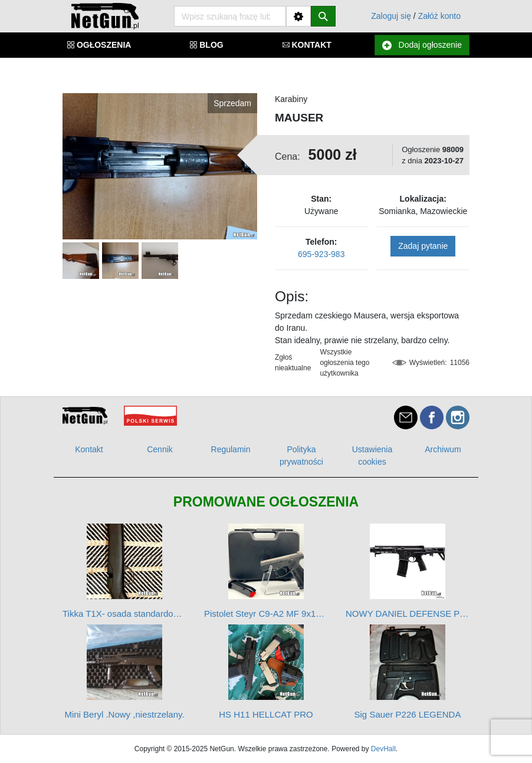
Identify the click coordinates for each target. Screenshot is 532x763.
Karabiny (291, 99)
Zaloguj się (391, 16)
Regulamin (231, 449)
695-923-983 (321, 254)
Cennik (160, 449)
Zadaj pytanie (423, 246)
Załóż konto (439, 16)
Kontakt (89, 449)
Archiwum (443, 449)
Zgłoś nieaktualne (293, 363)
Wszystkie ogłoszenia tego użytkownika (344, 363)
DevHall (383, 749)
